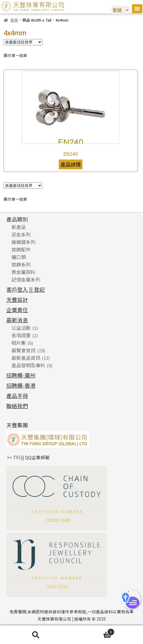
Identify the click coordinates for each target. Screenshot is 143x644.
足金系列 (21, 234)
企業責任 (17, 310)
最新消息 (17, 320)
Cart (93, 631)
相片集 (19, 343)
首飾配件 (21, 249)
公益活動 (21, 328)
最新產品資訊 (26, 358)
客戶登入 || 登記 (26, 289)
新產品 (19, 227)
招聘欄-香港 (21, 385)
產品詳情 (71, 164)
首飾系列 (21, 264)
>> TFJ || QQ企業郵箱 (28, 457)
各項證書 (21, 335)
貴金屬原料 (23, 272)
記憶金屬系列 (26, 279)
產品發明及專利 (28, 365)
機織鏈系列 (23, 242)
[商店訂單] (23, 42)
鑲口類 (19, 257)
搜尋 (36, 635)
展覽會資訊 (23, 350)
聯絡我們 (17, 406)
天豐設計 (17, 299)
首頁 (14, 20)
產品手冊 (17, 396)
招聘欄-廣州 (21, 375)
